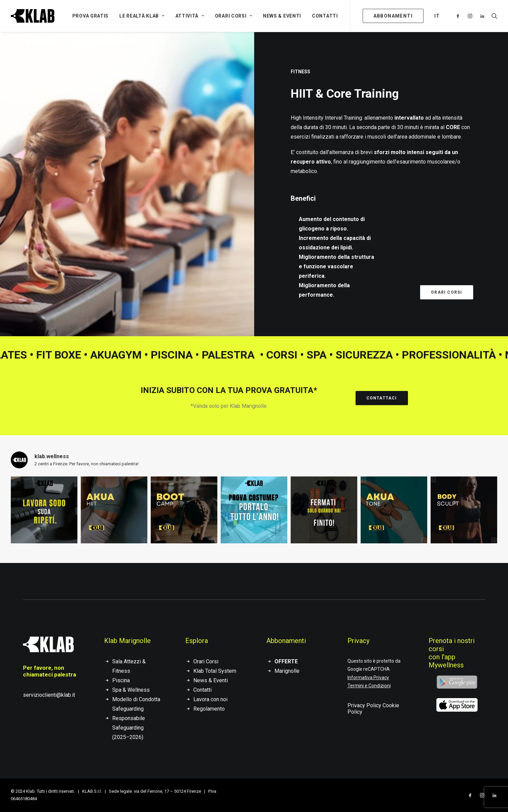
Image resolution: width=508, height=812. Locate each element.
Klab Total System (215, 671)
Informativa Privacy (368, 678)
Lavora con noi (210, 699)
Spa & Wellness (131, 690)
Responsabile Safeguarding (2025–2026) (129, 728)
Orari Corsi (234, 16)
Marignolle (287, 671)
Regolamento (209, 709)
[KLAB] (33, 16)
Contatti (325, 16)
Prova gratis (90, 16)
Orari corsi (446, 292)
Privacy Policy (364, 705)
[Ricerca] (493, 16)
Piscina (121, 680)
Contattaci (382, 398)
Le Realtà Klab (142, 16)
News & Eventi (282, 16)
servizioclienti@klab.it (49, 695)
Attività (190, 16)
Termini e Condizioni (369, 686)
